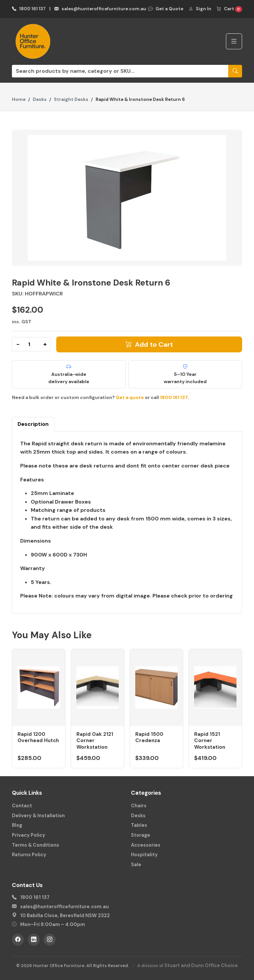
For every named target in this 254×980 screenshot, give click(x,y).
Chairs (139, 806)
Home (19, 99)
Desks (40, 99)
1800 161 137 (29, 9)
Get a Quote (166, 9)
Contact (22, 806)
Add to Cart (149, 344)
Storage (141, 835)
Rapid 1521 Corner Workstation (210, 741)
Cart (229, 9)
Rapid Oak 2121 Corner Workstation (95, 741)
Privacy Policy (29, 835)
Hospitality (144, 855)
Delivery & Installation (38, 816)
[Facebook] (18, 940)
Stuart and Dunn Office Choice (201, 965)
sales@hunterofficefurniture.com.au (100, 9)
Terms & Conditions (36, 845)
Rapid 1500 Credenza (149, 737)
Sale (136, 865)
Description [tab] (33, 424)
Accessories (146, 845)
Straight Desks (71, 99)
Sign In (200, 9)
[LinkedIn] (34, 940)
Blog (17, 825)
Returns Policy (29, 855)
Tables (139, 825)
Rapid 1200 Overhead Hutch (38, 737)
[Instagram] (50, 940)
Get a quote (130, 397)
